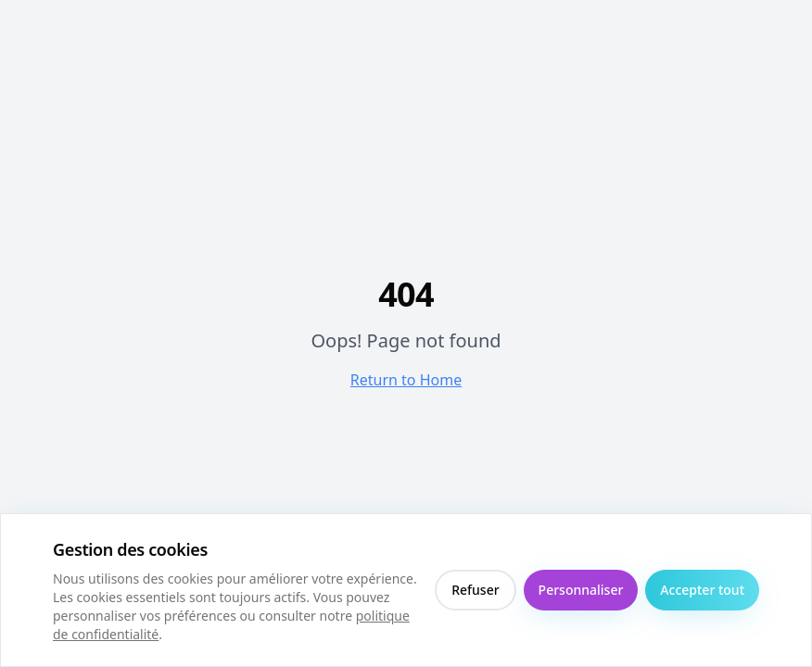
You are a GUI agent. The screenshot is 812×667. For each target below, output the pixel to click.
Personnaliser (581, 590)
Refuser (475, 590)
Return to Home (406, 380)
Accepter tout (702, 590)
